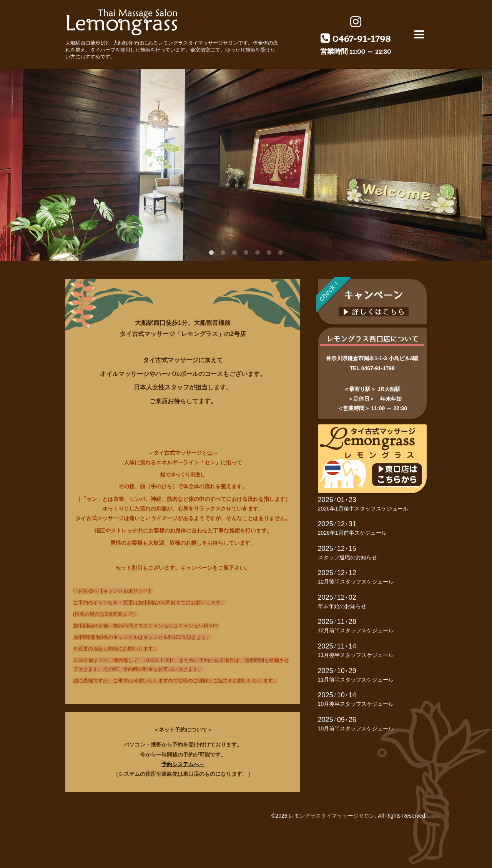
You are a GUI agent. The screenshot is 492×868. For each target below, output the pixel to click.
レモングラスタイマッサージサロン (332, 816)
